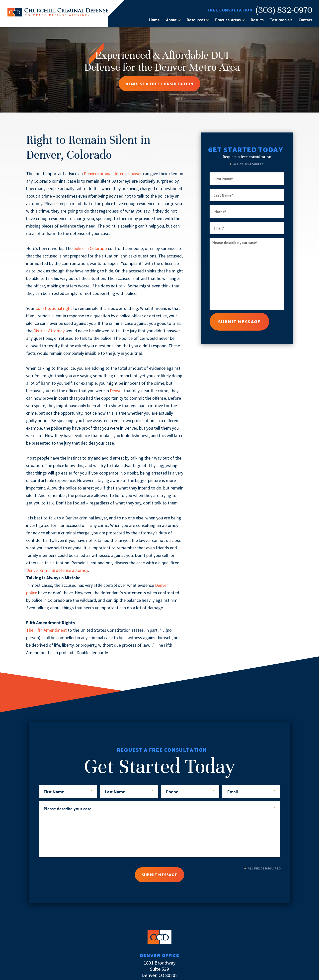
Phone (190, 791)
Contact (305, 20)
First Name (68, 791)
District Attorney (49, 331)
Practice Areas (228, 20)
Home (154, 20)
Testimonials (281, 20)
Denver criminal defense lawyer (113, 174)
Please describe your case (159, 808)
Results (257, 20)
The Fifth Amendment (46, 630)
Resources (196, 20)
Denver (116, 391)
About (171, 20)
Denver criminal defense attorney (57, 570)
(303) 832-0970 (284, 10)
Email (251, 791)
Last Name (129, 791)
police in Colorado (90, 248)
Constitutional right (54, 308)
